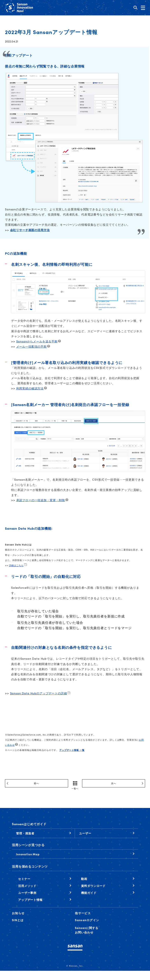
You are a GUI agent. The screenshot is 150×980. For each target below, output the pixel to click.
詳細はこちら (16, 565)
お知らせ (18, 913)
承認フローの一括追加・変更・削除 (41, 500)
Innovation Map (28, 854)
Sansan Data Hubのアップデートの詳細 (39, 693)
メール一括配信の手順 (31, 346)
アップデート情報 (30, 900)
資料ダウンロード (93, 886)
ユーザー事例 (27, 893)
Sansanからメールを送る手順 (37, 341)
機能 (89, 893)
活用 (27, 886)
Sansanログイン (87, 920)
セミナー (24, 879)
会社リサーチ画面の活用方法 (30, 230)
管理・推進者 (25, 833)
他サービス (83, 913)
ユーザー (85, 833)
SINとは (18, 920)
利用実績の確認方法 (30, 388)
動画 (84, 879)
